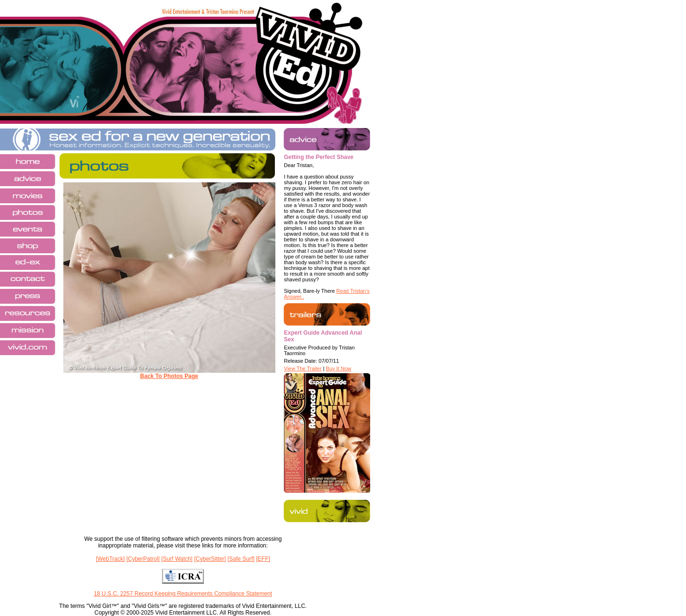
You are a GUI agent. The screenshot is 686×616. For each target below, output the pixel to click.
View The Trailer (303, 368)
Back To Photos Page (169, 376)
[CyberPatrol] (143, 559)
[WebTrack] (110, 559)
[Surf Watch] (177, 559)
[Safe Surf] (241, 559)
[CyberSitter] (210, 559)
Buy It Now (338, 368)
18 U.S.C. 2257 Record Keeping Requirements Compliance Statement (183, 594)
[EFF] (263, 559)
